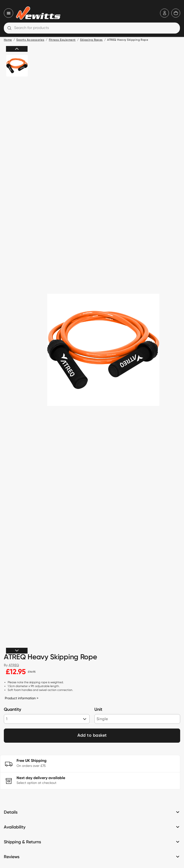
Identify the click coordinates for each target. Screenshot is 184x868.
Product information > (22, 698)
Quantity (12, 710)
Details (11, 812)
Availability (15, 827)
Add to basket (92, 735)
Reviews (12, 857)
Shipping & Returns (22, 842)
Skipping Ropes (91, 40)
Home (8, 40)
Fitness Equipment (62, 40)
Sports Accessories (30, 40)
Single (102, 719)
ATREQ (14, 665)
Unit (98, 710)
